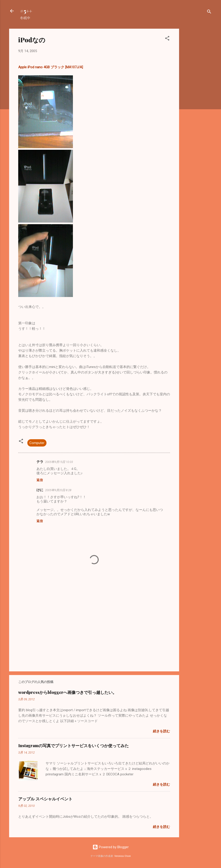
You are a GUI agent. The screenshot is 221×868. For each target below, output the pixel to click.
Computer (37, 443)
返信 (40, 480)
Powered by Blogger (111, 847)
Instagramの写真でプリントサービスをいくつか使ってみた (73, 746)
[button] (167, 39)
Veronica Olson (123, 856)
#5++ (26, 11)
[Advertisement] (197, 97)
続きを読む (161, 731)
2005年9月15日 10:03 (59, 462)
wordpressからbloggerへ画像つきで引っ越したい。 (67, 692)
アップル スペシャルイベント (45, 799)
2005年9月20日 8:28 (58, 490)
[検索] (209, 12)
